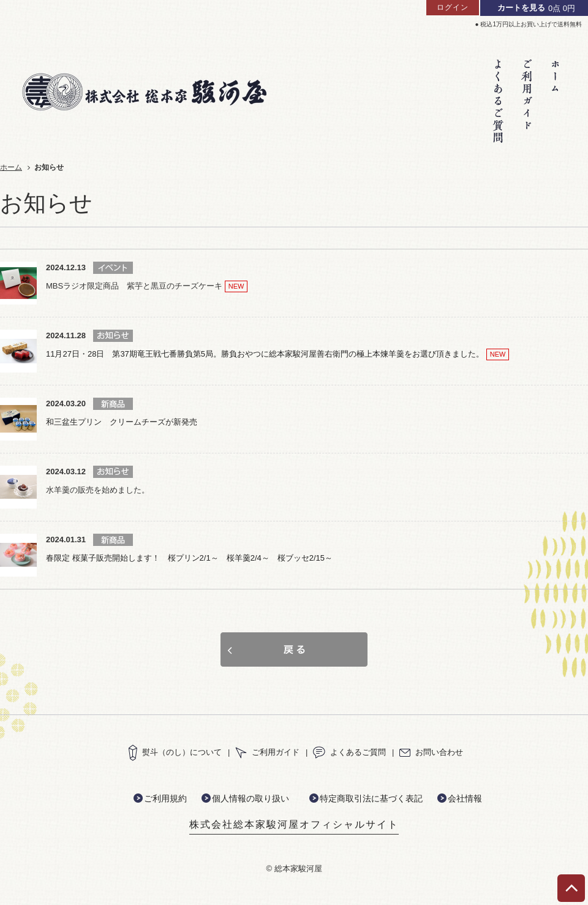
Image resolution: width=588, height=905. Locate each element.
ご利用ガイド (267, 752)
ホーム (11, 167)
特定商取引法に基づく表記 (371, 798)
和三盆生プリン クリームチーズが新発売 (122, 422)
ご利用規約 (165, 798)
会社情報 (465, 798)
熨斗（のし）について (175, 752)
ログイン (453, 7)
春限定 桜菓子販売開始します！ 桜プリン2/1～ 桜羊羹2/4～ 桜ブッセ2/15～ (189, 558)
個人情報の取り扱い (251, 798)
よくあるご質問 (349, 752)
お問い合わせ (431, 752)
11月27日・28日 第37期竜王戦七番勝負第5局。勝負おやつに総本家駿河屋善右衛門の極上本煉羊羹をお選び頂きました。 (265, 354)
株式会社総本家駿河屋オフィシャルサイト (294, 824)
